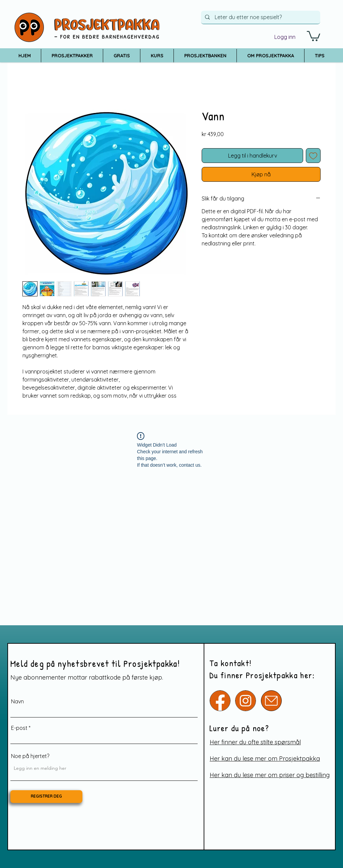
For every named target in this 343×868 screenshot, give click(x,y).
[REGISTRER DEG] (46, 797)
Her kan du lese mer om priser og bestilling (270, 775)
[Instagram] (246, 701)
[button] (314, 36)
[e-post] (271, 701)
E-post (19, 728)
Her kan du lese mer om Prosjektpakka (265, 759)
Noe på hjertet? (30, 756)
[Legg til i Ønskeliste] (313, 156)
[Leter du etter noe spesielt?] (260, 17)
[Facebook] (220, 701)
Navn (17, 701)
